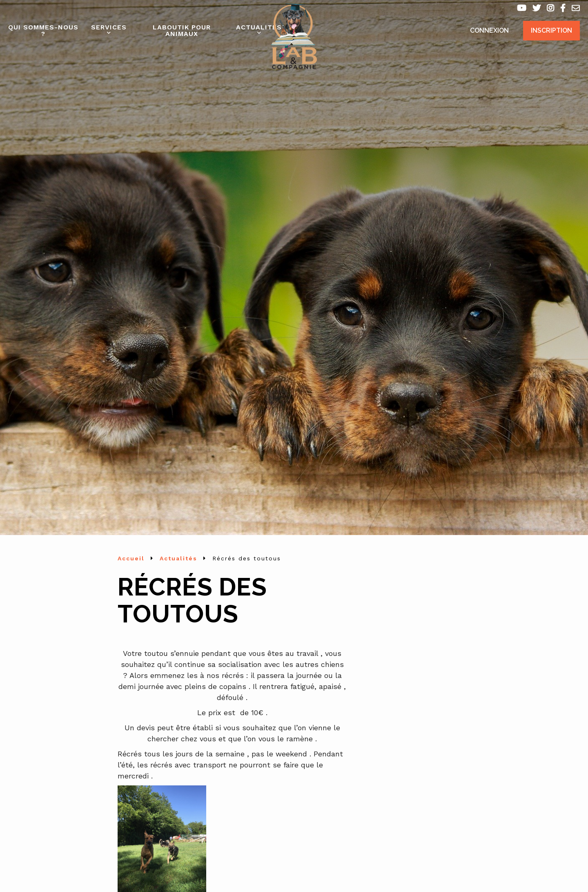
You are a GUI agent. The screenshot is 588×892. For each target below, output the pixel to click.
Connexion (489, 30)
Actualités (259, 27)
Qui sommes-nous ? (43, 30)
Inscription (551, 30)
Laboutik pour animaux (182, 30)
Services (109, 27)
